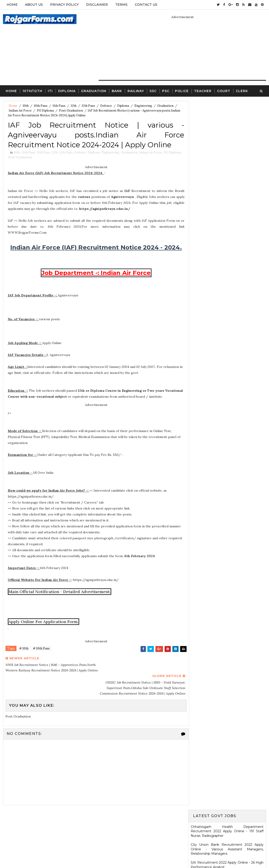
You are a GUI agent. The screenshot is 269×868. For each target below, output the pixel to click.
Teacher (203, 91)
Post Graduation (71, 111)
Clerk (242, 91)
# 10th (24, 655)
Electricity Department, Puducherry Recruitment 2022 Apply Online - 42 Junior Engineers (227, 172)
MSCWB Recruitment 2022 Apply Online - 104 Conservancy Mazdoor (227, 201)
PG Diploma (45, 111)
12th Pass (88, 106)
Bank (117, 91)
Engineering (143, 106)
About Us (34, 5)
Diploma (67, 91)
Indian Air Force (20, 111)
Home (12, 5)
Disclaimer (97, 5)
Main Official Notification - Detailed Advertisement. (60, 598)
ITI (50, 91)
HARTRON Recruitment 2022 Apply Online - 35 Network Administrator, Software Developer (227, 369)
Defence (106, 106)
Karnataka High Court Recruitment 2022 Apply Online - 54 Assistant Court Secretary (227, 340)
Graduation (94, 91)
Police (182, 91)
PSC (166, 91)
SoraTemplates (114, 853)
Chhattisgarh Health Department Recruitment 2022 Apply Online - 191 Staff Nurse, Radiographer (227, 122)
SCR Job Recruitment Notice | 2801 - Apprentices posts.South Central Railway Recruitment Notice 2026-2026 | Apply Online (227, 495)
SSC (153, 91)
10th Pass (41, 106)
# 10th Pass (41, 655)
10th (26, 106)
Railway (136, 91)
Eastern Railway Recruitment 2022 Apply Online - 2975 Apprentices (227, 188)
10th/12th (32, 91)
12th (74, 106)
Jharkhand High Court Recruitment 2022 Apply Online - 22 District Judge (227, 241)
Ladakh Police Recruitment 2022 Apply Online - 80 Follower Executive (227, 399)
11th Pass (59, 106)
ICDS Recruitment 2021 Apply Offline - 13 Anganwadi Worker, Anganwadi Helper (227, 683)
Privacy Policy (64, 5)
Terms (121, 5)
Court (224, 91)
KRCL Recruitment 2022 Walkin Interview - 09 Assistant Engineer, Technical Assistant (227, 354)
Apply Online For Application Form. (43, 628)
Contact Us (146, 5)
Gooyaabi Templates (169, 853)
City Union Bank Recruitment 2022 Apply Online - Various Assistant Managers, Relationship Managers (227, 140)
